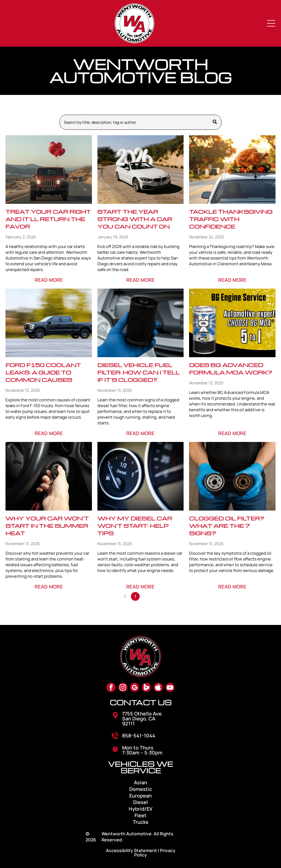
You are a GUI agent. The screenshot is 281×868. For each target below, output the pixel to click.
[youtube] (170, 688)
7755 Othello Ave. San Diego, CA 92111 (143, 718)
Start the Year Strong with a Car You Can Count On (135, 219)
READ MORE (49, 280)
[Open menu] (271, 23)
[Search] (140, 122)
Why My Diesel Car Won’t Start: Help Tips (135, 526)
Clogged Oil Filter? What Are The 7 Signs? (227, 526)
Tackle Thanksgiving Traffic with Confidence (231, 219)
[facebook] (111, 688)
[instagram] (123, 688)
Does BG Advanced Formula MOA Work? (231, 369)
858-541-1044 (139, 735)
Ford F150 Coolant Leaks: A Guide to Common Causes (43, 372)
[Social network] (146, 688)
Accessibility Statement (131, 850)
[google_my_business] (135, 688)
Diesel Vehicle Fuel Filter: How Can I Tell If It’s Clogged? (139, 372)
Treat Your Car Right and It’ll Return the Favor (48, 219)
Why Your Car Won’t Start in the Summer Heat (47, 526)
